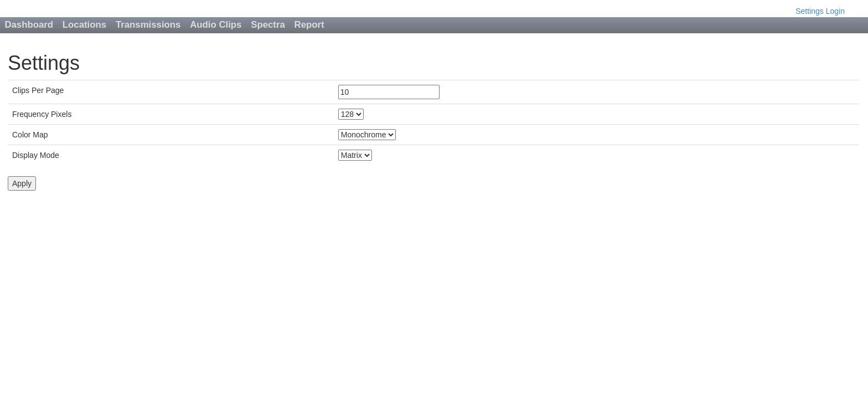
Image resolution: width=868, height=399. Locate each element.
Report (309, 25)
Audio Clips (216, 25)
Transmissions (148, 25)
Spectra (268, 25)
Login (835, 11)
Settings (810, 11)
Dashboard (29, 25)
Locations (84, 25)
